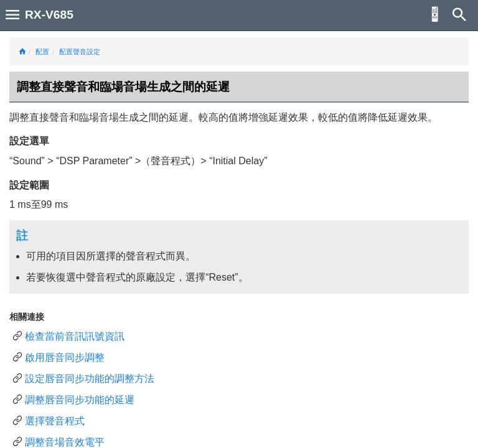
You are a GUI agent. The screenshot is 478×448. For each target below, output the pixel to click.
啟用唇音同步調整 (65, 357)
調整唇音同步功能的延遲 (80, 400)
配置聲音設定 (80, 52)
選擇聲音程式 (55, 421)
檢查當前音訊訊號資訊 (75, 336)
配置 (42, 52)
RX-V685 (49, 15)
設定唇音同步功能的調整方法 (90, 379)
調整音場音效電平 (65, 442)
